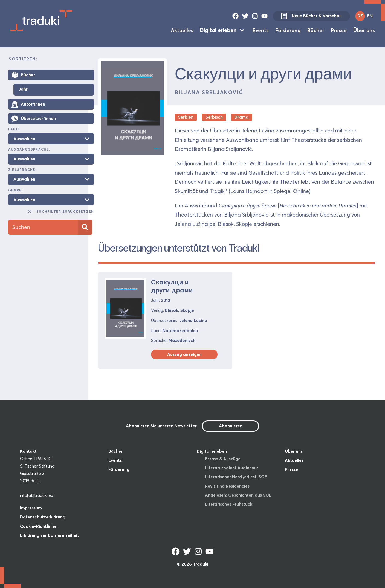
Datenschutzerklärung (43, 517)
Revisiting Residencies (227, 486)
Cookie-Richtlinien (39, 526)
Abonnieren (231, 426)
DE (360, 16)
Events (261, 30)
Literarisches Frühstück (229, 504)
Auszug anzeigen (184, 354)
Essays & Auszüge (223, 459)
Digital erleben (218, 30)
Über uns (364, 30)
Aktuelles (182, 30)
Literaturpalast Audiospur (232, 468)
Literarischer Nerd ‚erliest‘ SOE (236, 477)
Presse (339, 30)
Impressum (31, 508)
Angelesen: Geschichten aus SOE (238, 495)
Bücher (316, 30)
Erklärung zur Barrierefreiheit (50, 535)
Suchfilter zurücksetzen (60, 212)
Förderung (288, 30)
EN (370, 16)
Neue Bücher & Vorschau (311, 16)
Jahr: (24, 89)
